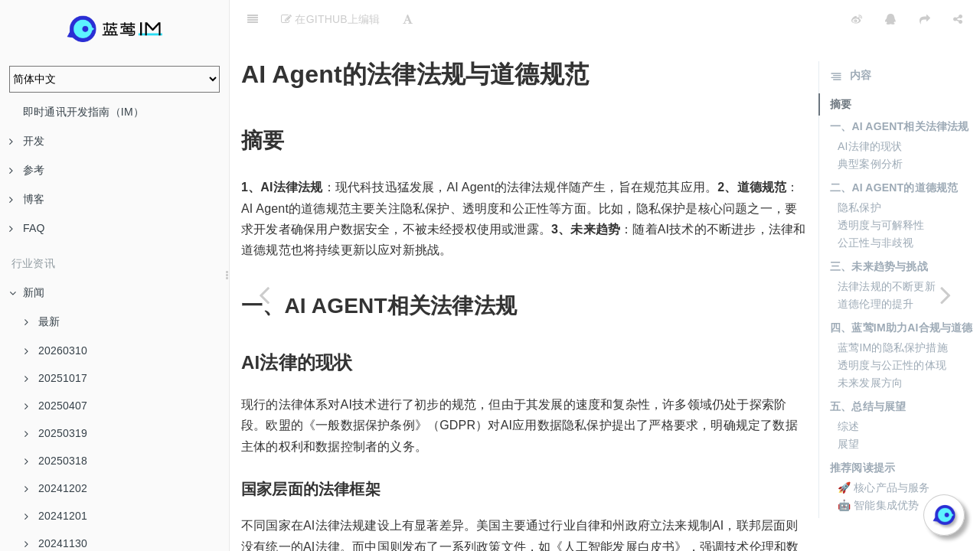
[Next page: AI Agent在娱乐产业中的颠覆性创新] (946, 295)
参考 (27, 170)
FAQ (27, 228)
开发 (27, 141)
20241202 (56, 488)
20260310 (56, 350)
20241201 (56, 516)
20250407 (56, 406)
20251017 (56, 378)
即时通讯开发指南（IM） (83, 112)
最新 (42, 321)
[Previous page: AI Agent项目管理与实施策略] (264, 295)
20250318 (56, 461)
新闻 (27, 292)
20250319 (56, 433)
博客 (27, 199)
